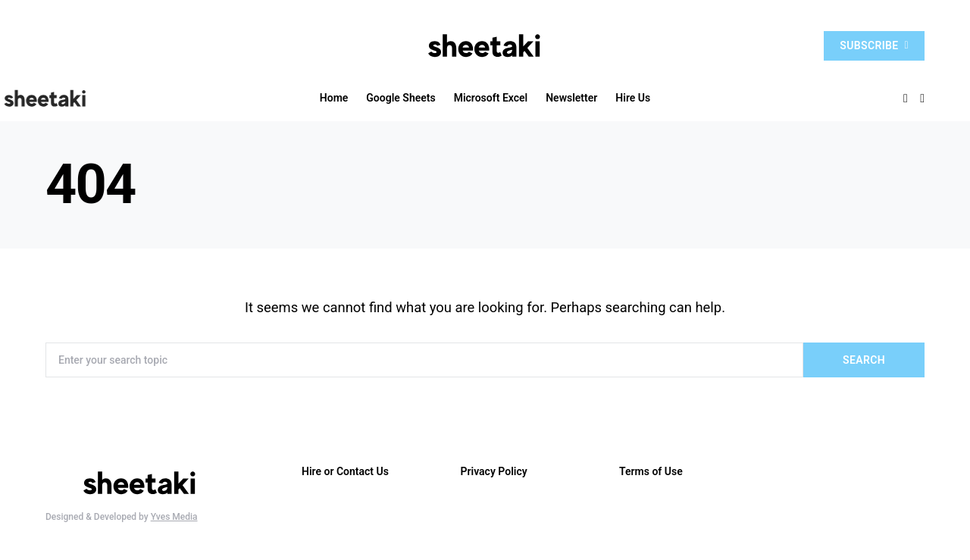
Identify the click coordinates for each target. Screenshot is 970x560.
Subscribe (874, 45)
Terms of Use (651, 471)
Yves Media (174, 517)
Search (864, 360)
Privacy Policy (494, 471)
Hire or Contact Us (345, 471)
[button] (922, 99)
